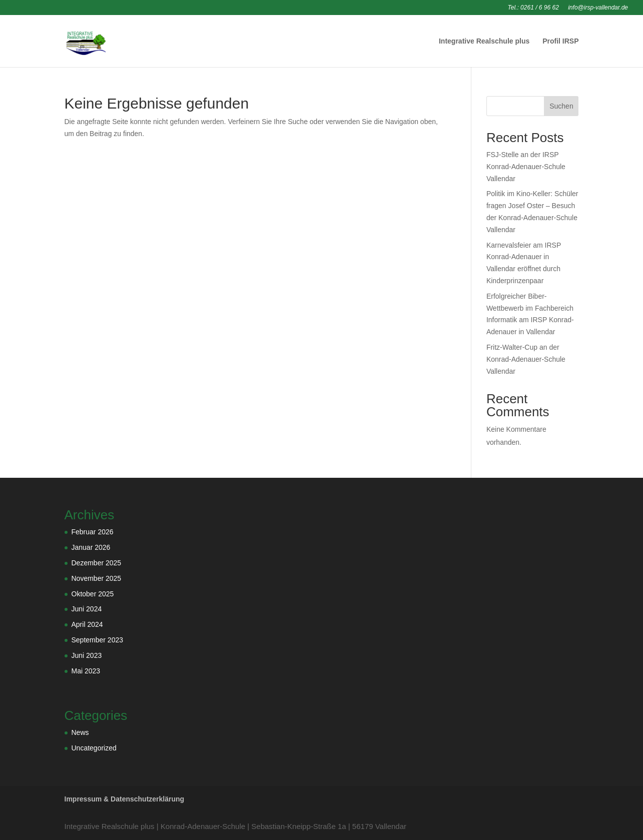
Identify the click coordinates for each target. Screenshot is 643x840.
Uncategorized (94, 748)
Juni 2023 (87, 655)
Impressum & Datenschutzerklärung (125, 799)
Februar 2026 (93, 532)
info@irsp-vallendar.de (598, 8)
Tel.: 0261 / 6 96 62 (533, 8)
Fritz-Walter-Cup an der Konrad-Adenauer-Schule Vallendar (526, 359)
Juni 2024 (87, 609)
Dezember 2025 (97, 563)
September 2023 (98, 640)
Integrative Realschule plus (484, 41)
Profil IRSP (560, 41)
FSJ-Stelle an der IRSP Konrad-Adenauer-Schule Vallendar (526, 167)
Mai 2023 (86, 671)
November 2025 (97, 578)
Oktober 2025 (93, 594)
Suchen (561, 106)
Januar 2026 (91, 547)
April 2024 (87, 624)
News (80, 732)
